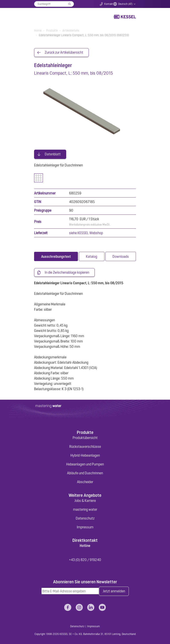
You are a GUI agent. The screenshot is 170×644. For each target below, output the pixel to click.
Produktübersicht (85, 437)
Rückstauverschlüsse (85, 446)
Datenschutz (85, 518)
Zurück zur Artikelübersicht (64, 53)
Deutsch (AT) (125, 4)
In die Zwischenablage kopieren (67, 272)
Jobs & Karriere (85, 500)
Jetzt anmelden (114, 591)
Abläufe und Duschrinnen (85, 473)
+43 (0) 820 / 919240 (85, 559)
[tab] (56, 256)
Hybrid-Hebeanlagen (85, 455)
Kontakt (109, 4)
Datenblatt (53, 154)
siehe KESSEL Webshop (86, 232)
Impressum (85, 527)
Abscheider (85, 482)
